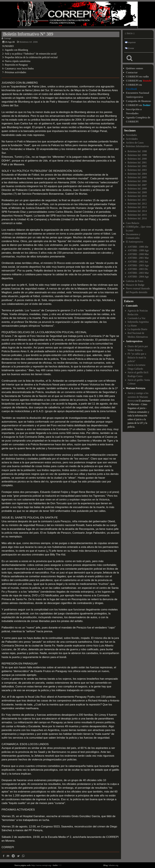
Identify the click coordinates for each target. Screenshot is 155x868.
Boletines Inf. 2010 (137, 196)
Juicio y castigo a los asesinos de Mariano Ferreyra (138, 397)
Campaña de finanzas (138, 101)
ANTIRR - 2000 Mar (138, 254)
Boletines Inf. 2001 (137, 163)
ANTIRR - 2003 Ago (138, 265)
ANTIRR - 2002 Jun (138, 262)
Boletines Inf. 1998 (137, 151)
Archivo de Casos (135, 143)
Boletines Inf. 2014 (137, 211)
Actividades (132, 139)
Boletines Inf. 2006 (29, 42)
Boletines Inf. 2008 (137, 189)
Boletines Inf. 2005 (137, 177)
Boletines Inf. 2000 (137, 159)
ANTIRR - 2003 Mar (138, 273)
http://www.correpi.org (41, 865)
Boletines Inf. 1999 (137, 155)
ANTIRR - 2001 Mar (138, 258)
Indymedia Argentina (138, 322)
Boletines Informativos (137, 146)
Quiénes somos (135, 68)
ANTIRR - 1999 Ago (138, 250)
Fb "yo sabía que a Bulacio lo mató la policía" (137, 357)
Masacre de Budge (135, 285)
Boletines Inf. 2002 (137, 166)
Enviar (130, 48)
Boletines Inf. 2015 (137, 215)
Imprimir (130, 42)
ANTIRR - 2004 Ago (138, 277)
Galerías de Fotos (135, 281)
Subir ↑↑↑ (57, 865)
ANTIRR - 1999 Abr (138, 247)
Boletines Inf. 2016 (137, 218)
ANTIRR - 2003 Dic (138, 269)
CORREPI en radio (137, 77)
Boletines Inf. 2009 (137, 192)
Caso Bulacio (133, 223)
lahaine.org (113, 865)
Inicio (130, 33)
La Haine (132, 326)
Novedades (131, 135)
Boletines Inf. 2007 (137, 185)
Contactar (132, 72)
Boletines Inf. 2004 (137, 174)
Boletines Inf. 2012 (137, 204)
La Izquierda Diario (137, 329)
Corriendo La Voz (136, 318)
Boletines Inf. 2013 (137, 207)
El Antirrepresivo (135, 242)
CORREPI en (139, 81)
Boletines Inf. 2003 (137, 170)
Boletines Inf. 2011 (137, 200)
